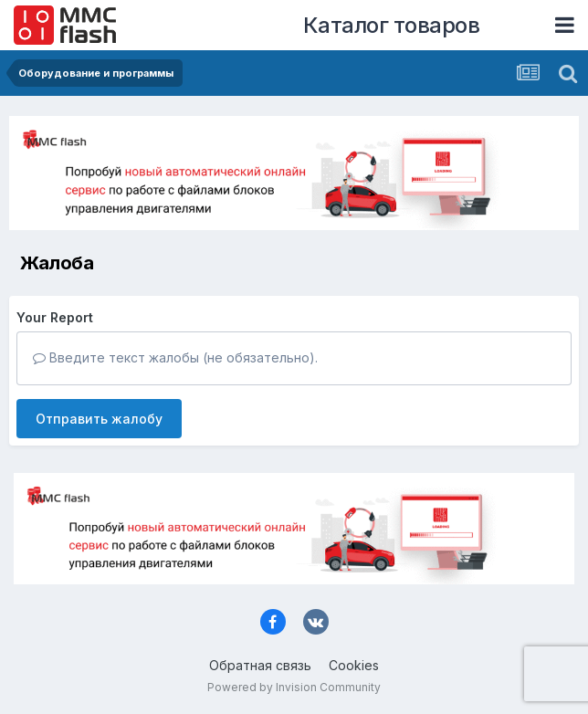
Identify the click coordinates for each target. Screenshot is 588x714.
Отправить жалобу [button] (99, 419)
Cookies (354, 665)
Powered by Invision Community (294, 687)
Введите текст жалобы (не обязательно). (175, 357)
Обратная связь (260, 665)
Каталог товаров (392, 25)
